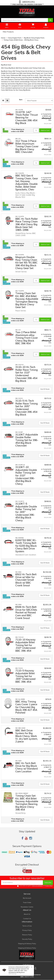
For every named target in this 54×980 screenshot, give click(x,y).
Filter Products (8, 32)
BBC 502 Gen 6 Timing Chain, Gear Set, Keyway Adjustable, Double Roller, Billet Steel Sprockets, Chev (27, 182)
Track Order (27, 902)
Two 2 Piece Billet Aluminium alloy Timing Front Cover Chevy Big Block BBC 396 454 (27, 338)
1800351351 (28, 2)
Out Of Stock (45, 389)
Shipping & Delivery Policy (27, 944)
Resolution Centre (27, 907)
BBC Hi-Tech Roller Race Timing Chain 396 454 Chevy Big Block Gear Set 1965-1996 (27, 224)
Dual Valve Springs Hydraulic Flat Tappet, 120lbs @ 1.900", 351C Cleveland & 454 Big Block (19, 970)
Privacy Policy (49, 886)
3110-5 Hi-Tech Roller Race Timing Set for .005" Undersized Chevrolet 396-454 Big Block (27, 408)
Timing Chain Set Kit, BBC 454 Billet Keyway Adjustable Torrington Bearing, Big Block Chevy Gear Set (27, 300)
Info (50, 120)
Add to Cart (45, 130)
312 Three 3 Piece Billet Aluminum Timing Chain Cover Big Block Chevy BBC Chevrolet (27, 146)
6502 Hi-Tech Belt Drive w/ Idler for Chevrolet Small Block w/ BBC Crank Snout (26, 580)
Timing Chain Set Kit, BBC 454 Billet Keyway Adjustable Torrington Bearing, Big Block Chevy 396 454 (27, 803)
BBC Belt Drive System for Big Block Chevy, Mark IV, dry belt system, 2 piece (27, 736)
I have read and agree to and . (35, 886)
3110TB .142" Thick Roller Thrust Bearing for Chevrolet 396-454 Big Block (27, 118)
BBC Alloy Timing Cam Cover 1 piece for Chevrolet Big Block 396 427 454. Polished (27, 707)
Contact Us (27, 919)
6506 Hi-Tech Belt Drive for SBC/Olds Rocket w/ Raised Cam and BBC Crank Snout (26, 612)
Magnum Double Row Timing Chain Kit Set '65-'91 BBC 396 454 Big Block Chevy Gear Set (26, 263)
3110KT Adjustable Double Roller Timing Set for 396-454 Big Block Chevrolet (27, 440)
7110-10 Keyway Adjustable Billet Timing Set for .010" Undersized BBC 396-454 (25, 645)
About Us (27, 914)
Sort (21, 100)
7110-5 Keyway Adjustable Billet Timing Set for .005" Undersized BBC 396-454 (25, 676)
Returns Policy (27, 935)
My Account (27, 898)
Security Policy (27, 939)
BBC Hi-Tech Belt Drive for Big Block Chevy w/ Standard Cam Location (27, 767)
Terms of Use (27, 926)
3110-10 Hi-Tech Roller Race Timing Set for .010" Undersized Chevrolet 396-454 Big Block (27, 374)
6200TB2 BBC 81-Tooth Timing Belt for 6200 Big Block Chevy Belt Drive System (26, 546)
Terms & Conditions (37, 886)
